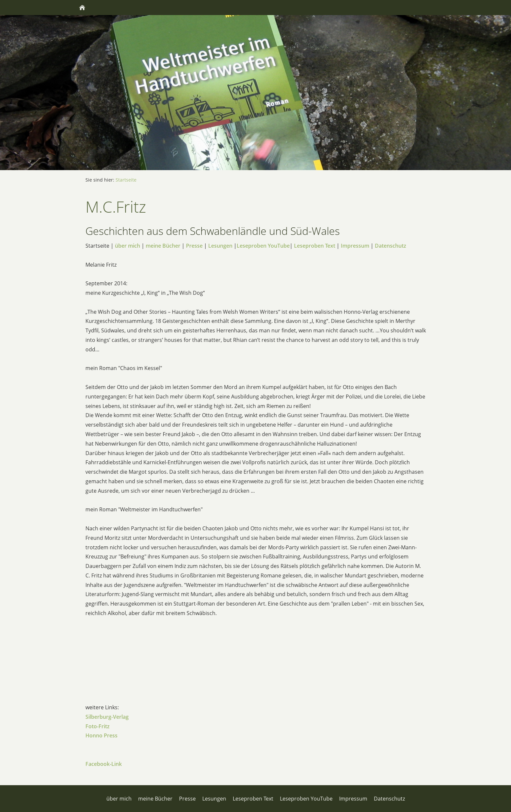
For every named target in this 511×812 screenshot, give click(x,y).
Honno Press (101, 735)
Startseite (126, 180)
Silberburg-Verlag (107, 717)
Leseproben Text (315, 246)
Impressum (355, 246)
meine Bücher (163, 246)
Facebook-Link (104, 764)
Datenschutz (391, 246)
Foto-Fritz (98, 726)
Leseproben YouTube (263, 246)
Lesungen (220, 246)
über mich (128, 246)
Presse (194, 246)
